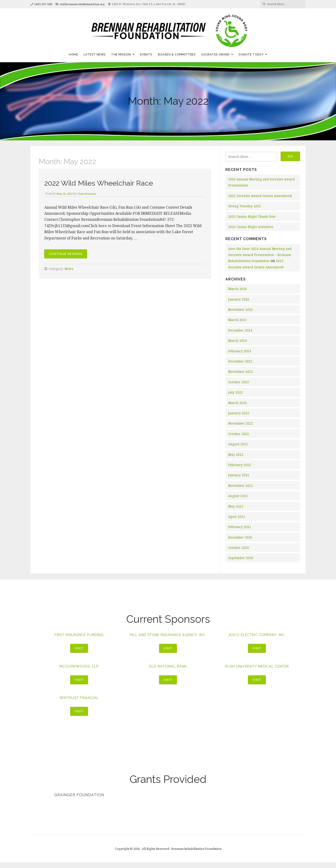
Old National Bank (168, 671)
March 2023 (238, 403)
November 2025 (241, 310)
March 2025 (238, 320)
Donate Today (251, 54)
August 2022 (238, 444)
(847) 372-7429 (45, 4)
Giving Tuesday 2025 (245, 206)
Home (73, 54)
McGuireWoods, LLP (79, 671)
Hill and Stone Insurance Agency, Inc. (168, 637)
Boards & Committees (177, 54)
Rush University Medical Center (257, 671)
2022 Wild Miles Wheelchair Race (113, 182)
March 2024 (238, 341)
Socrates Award (215, 54)
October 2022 (239, 434)
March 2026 (238, 289)
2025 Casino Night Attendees (252, 227)
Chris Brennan (90, 194)
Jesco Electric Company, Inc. (257, 635)
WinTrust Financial (79, 703)
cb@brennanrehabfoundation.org (88, 4)
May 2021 (236, 506)
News (69, 269)
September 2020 (241, 558)
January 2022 (239, 475)
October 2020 (239, 548)
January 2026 (239, 299)
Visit (79, 648)
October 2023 (239, 382)
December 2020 (241, 537)
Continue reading (68, 255)
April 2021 (237, 517)
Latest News (94, 54)
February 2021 (240, 527)
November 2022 (241, 423)
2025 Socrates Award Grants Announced (261, 196)
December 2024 (241, 330)
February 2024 (240, 351)
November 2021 (241, 486)
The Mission (121, 54)
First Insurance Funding (79, 635)
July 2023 (236, 392)
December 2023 (241, 361)
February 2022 (240, 465)
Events (146, 54)
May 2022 (236, 455)
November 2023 (241, 372)
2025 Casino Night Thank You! (253, 216)
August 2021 (238, 496)
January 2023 (239, 413)
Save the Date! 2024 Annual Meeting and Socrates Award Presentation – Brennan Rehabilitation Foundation (261, 255)
